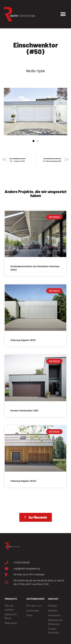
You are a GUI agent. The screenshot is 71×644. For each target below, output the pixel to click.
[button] (63, 14)
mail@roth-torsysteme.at (27, 569)
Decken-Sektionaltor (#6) (24, 410)
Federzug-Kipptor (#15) (23, 340)
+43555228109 (22, 563)
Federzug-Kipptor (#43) (23, 481)
